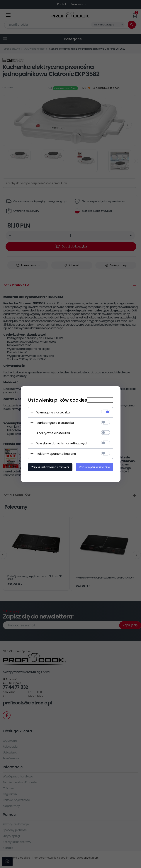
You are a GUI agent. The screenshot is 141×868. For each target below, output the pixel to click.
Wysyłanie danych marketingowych (62, 443)
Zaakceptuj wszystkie (95, 467)
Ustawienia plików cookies (58, 400)
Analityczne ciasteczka (53, 433)
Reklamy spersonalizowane (56, 454)
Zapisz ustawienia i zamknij (50, 467)
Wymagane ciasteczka (53, 412)
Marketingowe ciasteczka (55, 423)
